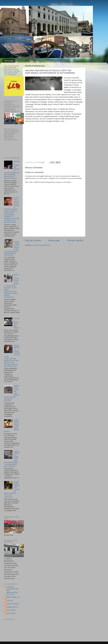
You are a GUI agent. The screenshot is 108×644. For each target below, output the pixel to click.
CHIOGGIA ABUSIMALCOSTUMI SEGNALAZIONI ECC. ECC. (13, 591)
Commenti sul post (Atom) (41, 245)
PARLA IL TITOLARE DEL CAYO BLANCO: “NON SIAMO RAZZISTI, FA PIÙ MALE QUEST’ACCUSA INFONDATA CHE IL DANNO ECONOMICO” (12, 286)
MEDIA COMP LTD (13, 597)
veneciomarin (11, 613)
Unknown (10, 600)
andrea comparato (13, 604)
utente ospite (11, 610)
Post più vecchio (75, 240)
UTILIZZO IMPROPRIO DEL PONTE (16, 323)
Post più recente (33, 240)
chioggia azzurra (12, 607)
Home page (9, 61)
